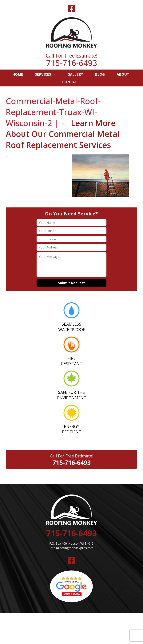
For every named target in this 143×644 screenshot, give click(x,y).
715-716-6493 (72, 63)
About (123, 74)
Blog (100, 74)
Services (45, 74)
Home (18, 74)
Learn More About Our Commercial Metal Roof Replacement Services (63, 134)
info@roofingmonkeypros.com (71, 548)
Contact (71, 82)
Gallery (75, 74)
